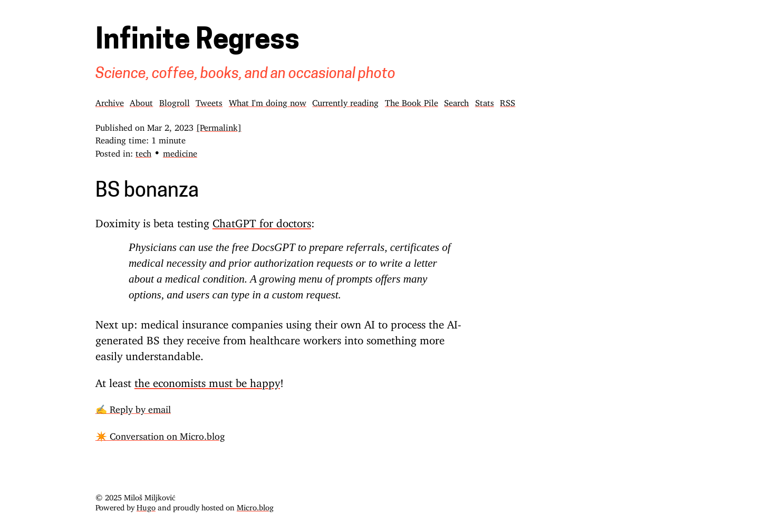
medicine (180, 151)
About (141, 101)
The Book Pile (412, 101)
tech (143, 151)
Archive (110, 101)
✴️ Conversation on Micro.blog (160, 434)
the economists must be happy (207, 380)
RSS (508, 101)
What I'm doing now (268, 101)
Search (456, 101)
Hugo (146, 505)
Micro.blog (255, 505)
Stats (485, 101)
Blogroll (175, 101)
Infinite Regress (197, 42)
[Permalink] (219, 125)
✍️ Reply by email (133, 407)
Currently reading (345, 101)
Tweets (209, 101)
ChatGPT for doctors (262, 220)
